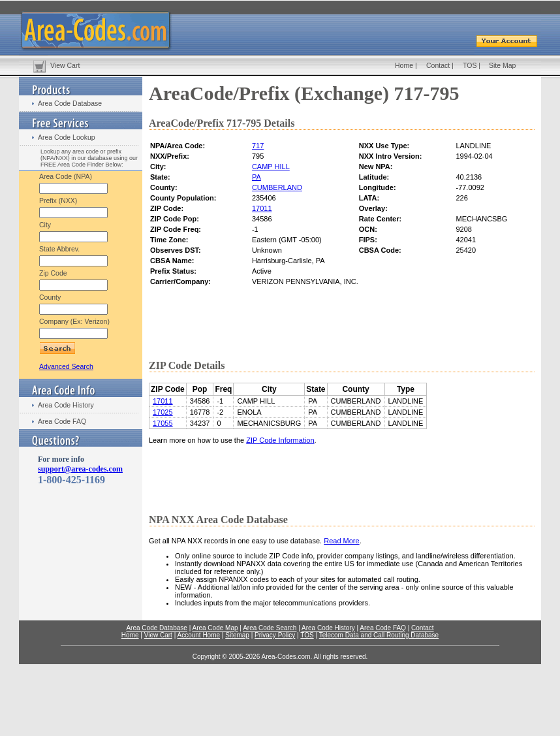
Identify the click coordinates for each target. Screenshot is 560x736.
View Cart (65, 65)
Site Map (502, 65)
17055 (163, 423)
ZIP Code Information (280, 440)
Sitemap (237, 635)
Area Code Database (70, 103)
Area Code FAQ (62, 421)
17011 (262, 208)
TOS (470, 65)
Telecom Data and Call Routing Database (379, 635)
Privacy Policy (275, 635)
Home (404, 65)
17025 (163, 412)
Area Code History (66, 405)
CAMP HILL (271, 167)
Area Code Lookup (67, 137)
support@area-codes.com (80, 469)
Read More (341, 541)
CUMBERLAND (277, 187)
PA (257, 177)
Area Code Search (270, 628)
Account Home (198, 635)
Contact (438, 65)
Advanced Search (66, 366)
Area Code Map (215, 628)
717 (258, 146)
